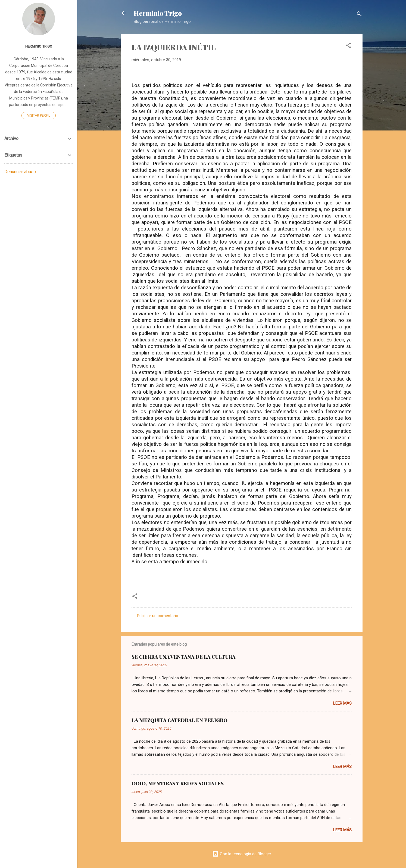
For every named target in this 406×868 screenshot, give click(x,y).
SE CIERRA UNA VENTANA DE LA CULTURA (183, 657)
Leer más (342, 703)
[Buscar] (359, 15)
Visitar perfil (39, 116)
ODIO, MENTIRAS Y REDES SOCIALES (178, 783)
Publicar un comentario (158, 616)
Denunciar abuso (20, 172)
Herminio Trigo (158, 13)
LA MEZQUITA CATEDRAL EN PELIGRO (179, 720)
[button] (348, 46)
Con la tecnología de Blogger (242, 854)
